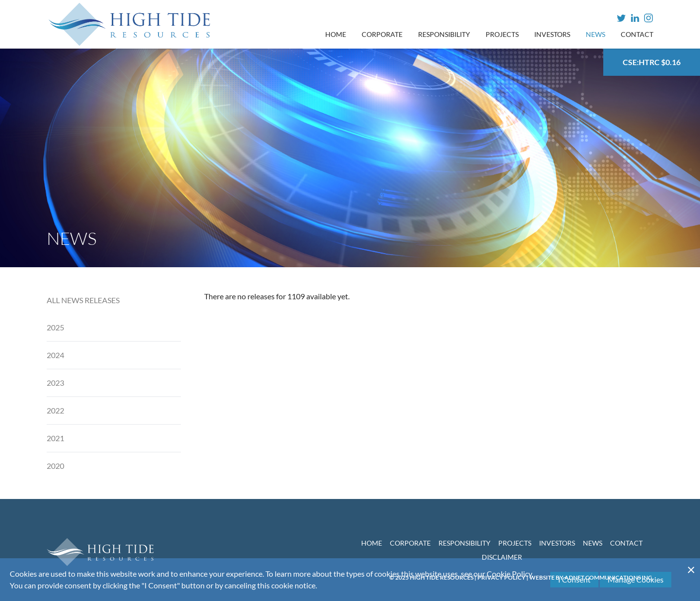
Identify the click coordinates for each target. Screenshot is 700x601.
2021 (55, 438)
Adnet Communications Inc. (609, 577)
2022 (55, 410)
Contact (637, 34)
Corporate (382, 34)
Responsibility (444, 34)
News (595, 34)
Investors (552, 34)
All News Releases (83, 300)
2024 (55, 355)
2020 (55, 466)
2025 (55, 327)
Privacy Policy (501, 577)
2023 (55, 383)
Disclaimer (502, 557)
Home (336, 34)
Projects (502, 34)
